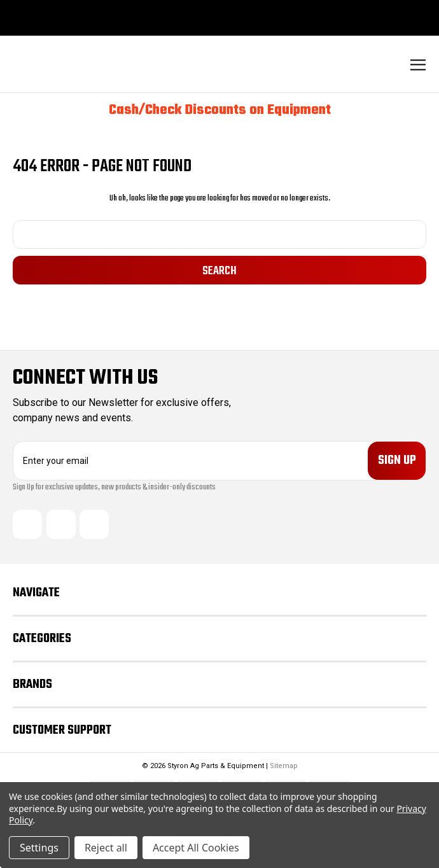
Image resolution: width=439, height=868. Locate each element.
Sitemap (284, 766)
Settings (39, 848)
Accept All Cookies (196, 848)
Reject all (106, 848)
